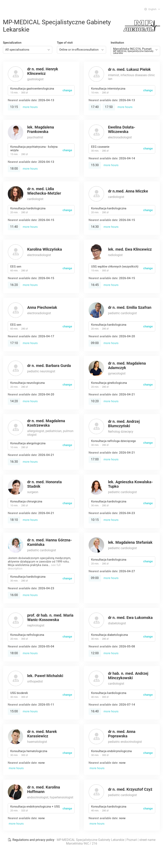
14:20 (14, 401)
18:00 (14, 169)
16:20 (14, 285)
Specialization (12, 43)
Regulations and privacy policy (31, 840)
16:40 (95, 711)
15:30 (95, 165)
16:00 (14, 595)
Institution (117, 43)
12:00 (95, 653)
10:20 (95, 401)
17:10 (14, 343)
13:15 (14, 107)
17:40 (95, 107)
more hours (30, 107)
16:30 (14, 462)
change (67, 90)
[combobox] (28, 50)
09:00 (95, 343)
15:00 (14, 711)
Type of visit (65, 43)
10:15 (95, 520)
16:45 (95, 285)
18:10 (14, 520)
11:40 (14, 227)
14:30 (95, 227)
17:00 (95, 459)
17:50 (109, 107)
